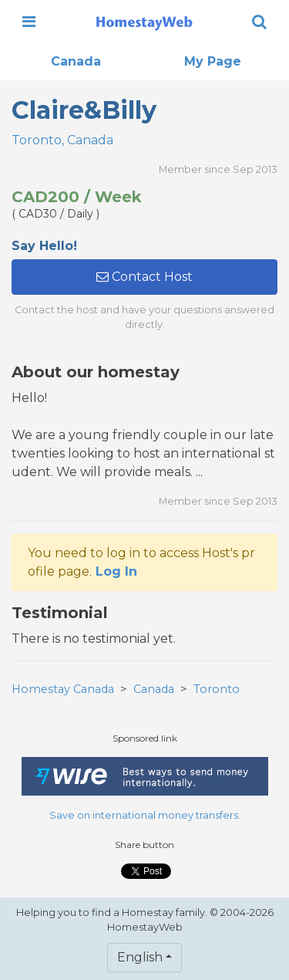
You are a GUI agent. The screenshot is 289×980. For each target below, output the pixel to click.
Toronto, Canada (62, 140)
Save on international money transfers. (145, 815)
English (140, 957)
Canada (76, 61)
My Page (213, 61)
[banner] (144, 22)
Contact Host (144, 277)
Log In (116, 571)
